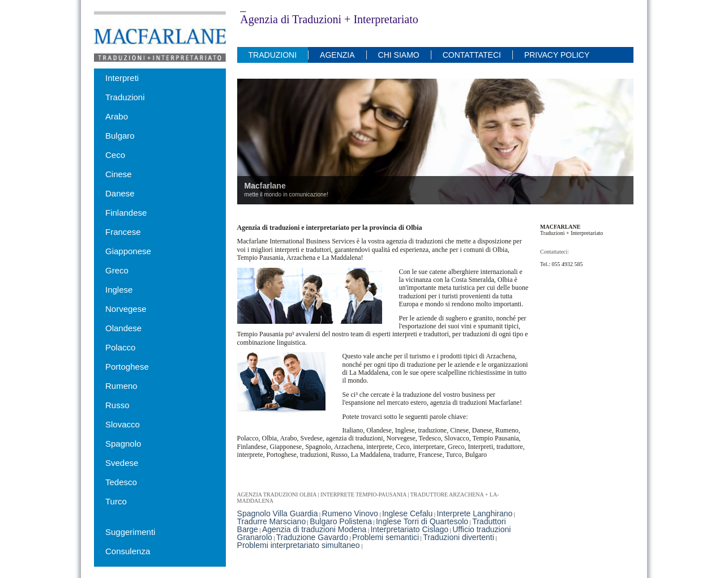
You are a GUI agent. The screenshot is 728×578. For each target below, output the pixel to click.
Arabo (117, 116)
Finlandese (126, 213)
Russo (117, 405)
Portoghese (127, 367)
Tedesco (121, 482)
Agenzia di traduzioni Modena (314, 529)
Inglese (119, 290)
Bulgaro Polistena (341, 521)
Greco (117, 270)
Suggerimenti (130, 532)
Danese (120, 193)
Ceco (115, 155)
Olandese (123, 328)
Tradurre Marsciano (272, 521)
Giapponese (128, 251)
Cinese (119, 174)
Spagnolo (123, 444)
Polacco (120, 347)
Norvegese (126, 309)
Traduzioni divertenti (459, 537)
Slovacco (123, 424)
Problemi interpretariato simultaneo (299, 545)
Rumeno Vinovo (350, 513)
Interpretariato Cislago (409, 529)
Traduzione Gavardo (312, 537)
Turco (116, 501)
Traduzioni (125, 97)
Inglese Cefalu (408, 513)
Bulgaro (120, 136)
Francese (123, 232)
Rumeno (121, 386)
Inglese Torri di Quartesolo (422, 521)
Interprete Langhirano (474, 513)
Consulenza (128, 551)
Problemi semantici (386, 537)
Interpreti (122, 78)
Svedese (122, 463)
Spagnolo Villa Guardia (278, 513)
